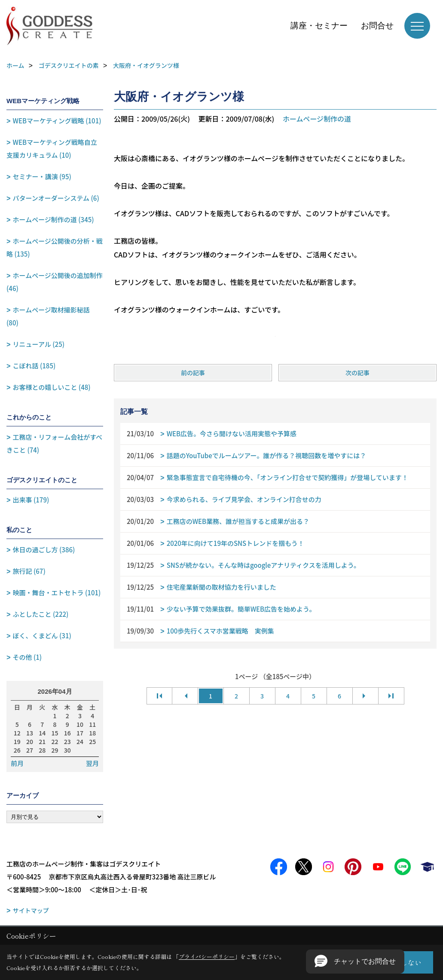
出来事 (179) (31, 500)
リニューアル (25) (39, 344)
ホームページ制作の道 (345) (53, 219)
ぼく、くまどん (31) (42, 635)
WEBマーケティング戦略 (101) (57, 121)
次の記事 (357, 373)
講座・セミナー (319, 26)
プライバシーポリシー (207, 957)
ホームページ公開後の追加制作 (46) (55, 282)
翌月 (92, 763)
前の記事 (193, 373)
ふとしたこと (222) (41, 614)
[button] (355, 962)
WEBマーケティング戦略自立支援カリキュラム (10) (52, 149)
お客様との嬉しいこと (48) (52, 387)
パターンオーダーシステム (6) (56, 198)
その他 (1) (27, 657)
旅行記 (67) (29, 571)
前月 (17, 763)
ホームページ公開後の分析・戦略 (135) (55, 247)
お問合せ (377, 26)
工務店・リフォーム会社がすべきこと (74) (54, 443)
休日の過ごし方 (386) (44, 550)
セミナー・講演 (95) (42, 176)
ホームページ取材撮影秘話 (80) (48, 316)
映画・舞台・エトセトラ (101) (57, 593)
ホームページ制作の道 (317, 119)
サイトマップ (31, 910)
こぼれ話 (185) (34, 366)
